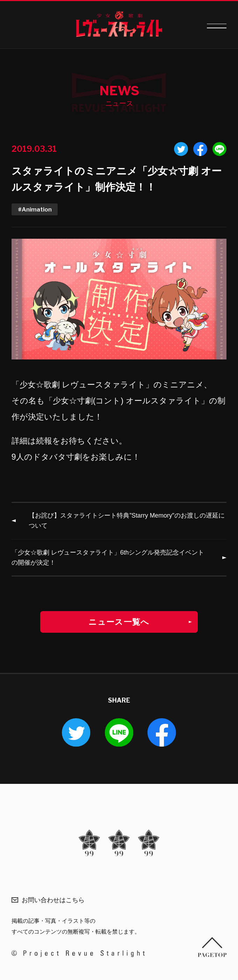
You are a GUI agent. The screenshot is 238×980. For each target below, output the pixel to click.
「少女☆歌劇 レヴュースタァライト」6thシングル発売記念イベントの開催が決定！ (108, 558)
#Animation (35, 209)
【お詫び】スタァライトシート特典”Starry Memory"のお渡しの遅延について (127, 521)
